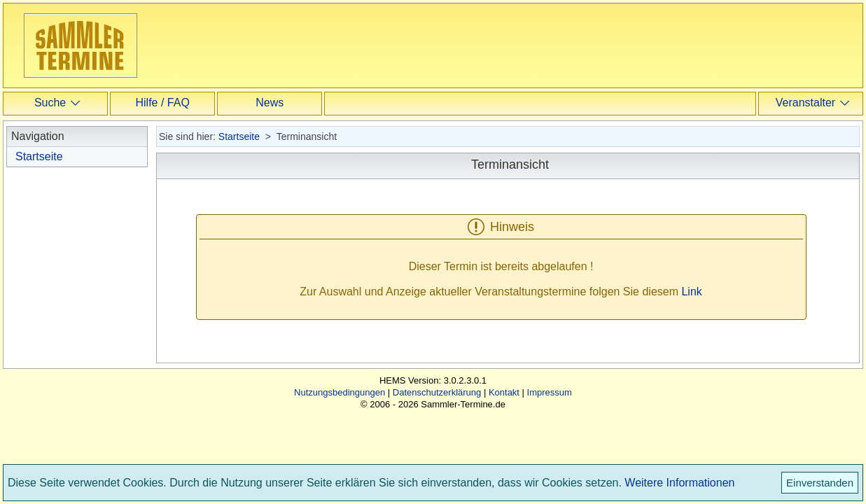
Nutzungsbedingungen (340, 392)
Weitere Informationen (679, 483)
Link (691, 292)
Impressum (550, 392)
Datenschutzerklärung (437, 392)
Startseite (39, 156)
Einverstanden (820, 483)
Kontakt (504, 392)
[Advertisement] (433, 45)
